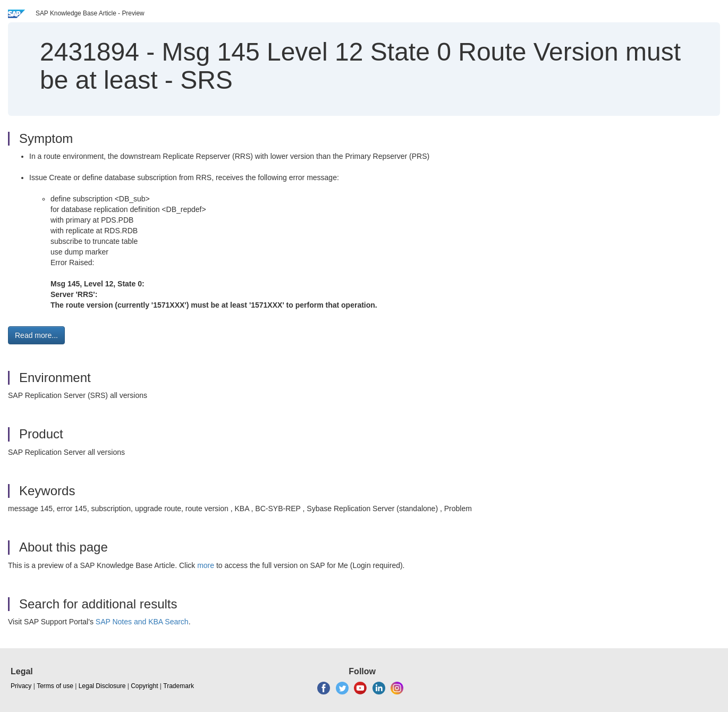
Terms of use (55, 686)
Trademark (179, 686)
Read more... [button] (36, 335)
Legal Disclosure (102, 686)
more (206, 565)
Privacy (21, 686)
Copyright (144, 686)
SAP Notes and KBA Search (142, 622)
